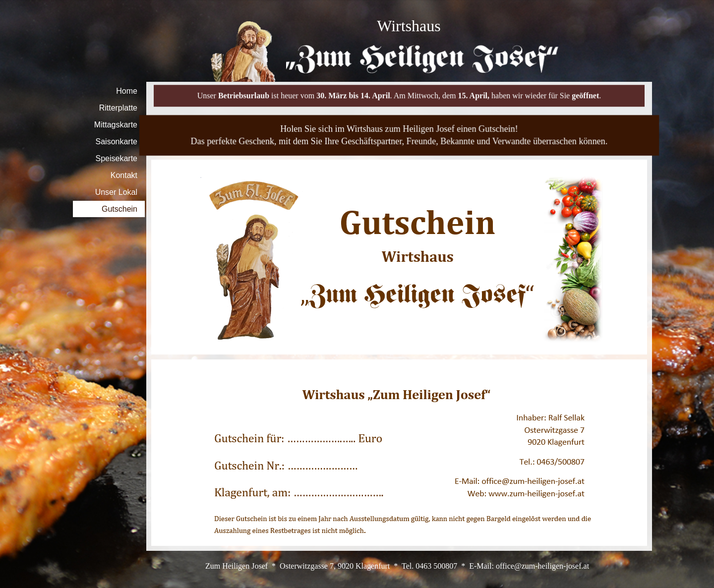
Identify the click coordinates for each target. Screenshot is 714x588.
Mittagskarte (116, 125)
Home (127, 91)
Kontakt (124, 175)
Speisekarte (117, 158)
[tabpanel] (409, 26)
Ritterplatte (118, 108)
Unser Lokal (116, 192)
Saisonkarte (117, 142)
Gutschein (119, 209)
